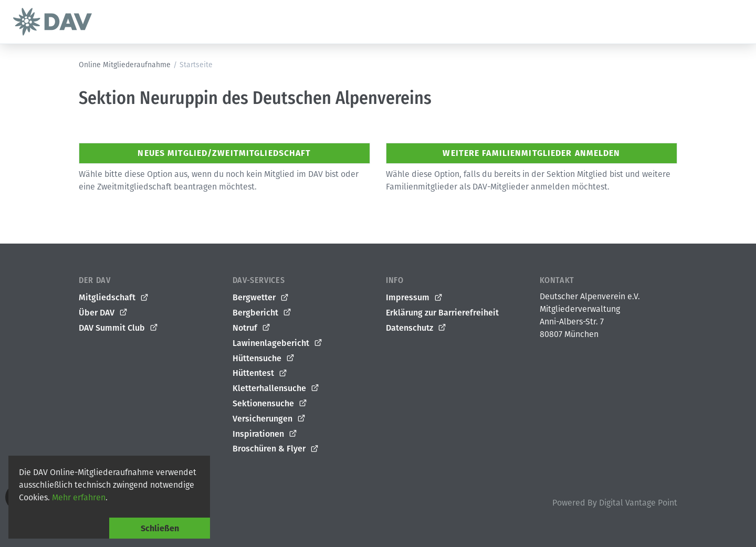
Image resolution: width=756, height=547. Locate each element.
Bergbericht (262, 313)
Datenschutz (416, 328)
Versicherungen (269, 418)
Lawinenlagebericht (278, 343)
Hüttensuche (264, 358)
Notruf (252, 328)
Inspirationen (265, 434)
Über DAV (103, 313)
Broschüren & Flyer (276, 449)
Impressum (414, 298)
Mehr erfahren (79, 497)
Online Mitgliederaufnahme (125, 65)
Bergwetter (261, 298)
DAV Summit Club (119, 328)
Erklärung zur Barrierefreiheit (442, 313)
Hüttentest (260, 373)
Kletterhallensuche (276, 388)
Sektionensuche (270, 404)
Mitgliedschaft (114, 298)
